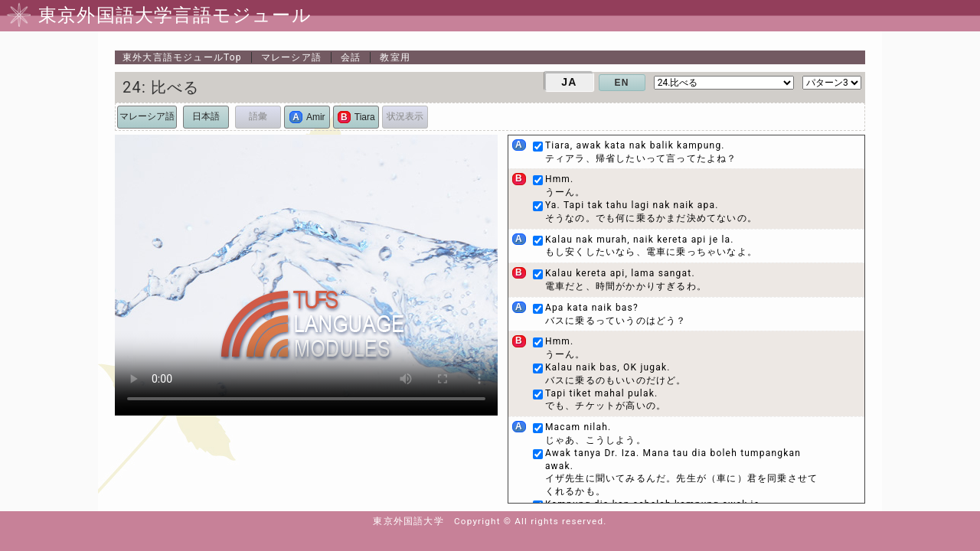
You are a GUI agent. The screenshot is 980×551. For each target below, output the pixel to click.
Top (182, 57)
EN (622, 83)
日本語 (206, 116)
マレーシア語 (291, 57)
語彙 (258, 116)
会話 (351, 57)
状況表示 (405, 116)
